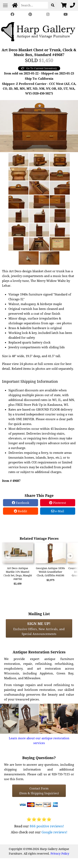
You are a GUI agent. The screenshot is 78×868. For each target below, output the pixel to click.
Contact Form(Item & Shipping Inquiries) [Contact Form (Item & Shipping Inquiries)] (39, 791)
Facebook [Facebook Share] (21, 503)
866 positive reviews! (47, 826)
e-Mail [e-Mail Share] (58, 511)
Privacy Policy (60, 853)
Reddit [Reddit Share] (20, 511)
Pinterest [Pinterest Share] (58, 503)
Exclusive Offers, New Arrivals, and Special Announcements (39, 628)
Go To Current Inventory (39, 68)
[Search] (34, 5)
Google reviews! (54, 832)
